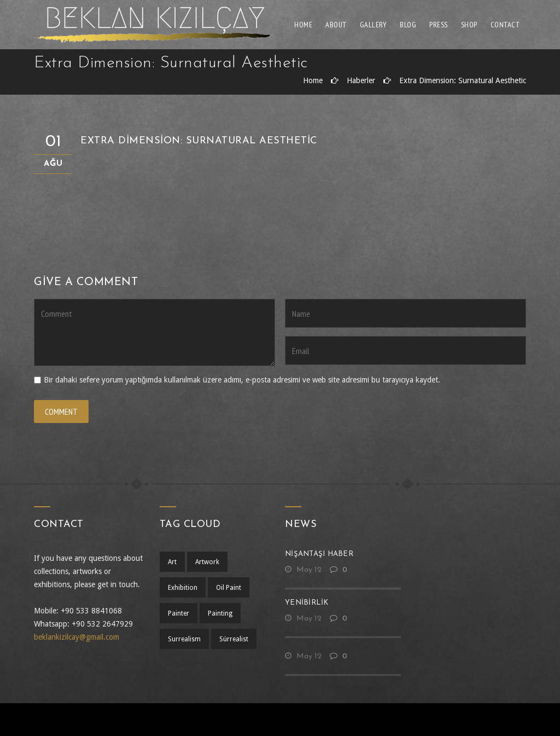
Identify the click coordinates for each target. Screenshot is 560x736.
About (336, 25)
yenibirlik (307, 603)
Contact (505, 25)
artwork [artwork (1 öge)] (207, 562)
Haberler (361, 80)
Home (303, 25)
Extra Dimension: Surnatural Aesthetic (463, 80)
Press (439, 25)
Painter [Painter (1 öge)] (179, 613)
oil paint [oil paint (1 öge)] (229, 588)
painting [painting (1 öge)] (220, 613)
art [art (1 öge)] (172, 562)
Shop (469, 25)
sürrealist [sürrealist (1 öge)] (234, 639)
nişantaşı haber (319, 554)
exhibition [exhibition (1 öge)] (183, 588)
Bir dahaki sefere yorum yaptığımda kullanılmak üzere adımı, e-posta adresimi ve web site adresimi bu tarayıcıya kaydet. (242, 380)
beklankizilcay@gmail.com (77, 637)
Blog (408, 25)
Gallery (374, 25)
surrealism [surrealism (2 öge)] (184, 639)
